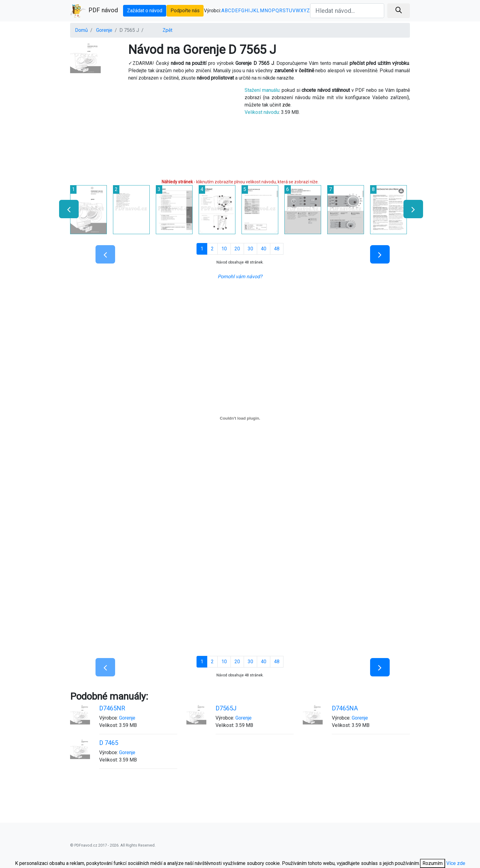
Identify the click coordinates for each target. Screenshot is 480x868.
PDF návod (94, 11)
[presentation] (66, 209)
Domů (81, 30)
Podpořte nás (185, 11)
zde (286, 105)
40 (264, 249)
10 (224, 249)
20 (237, 249)
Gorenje (104, 30)
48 (277, 249)
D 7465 (109, 743)
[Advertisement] (153, 129)
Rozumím (433, 863)
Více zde (456, 863)
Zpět (167, 30)
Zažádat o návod (145, 11)
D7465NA (345, 708)
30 (250, 249)
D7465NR (112, 708)
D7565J (226, 708)
